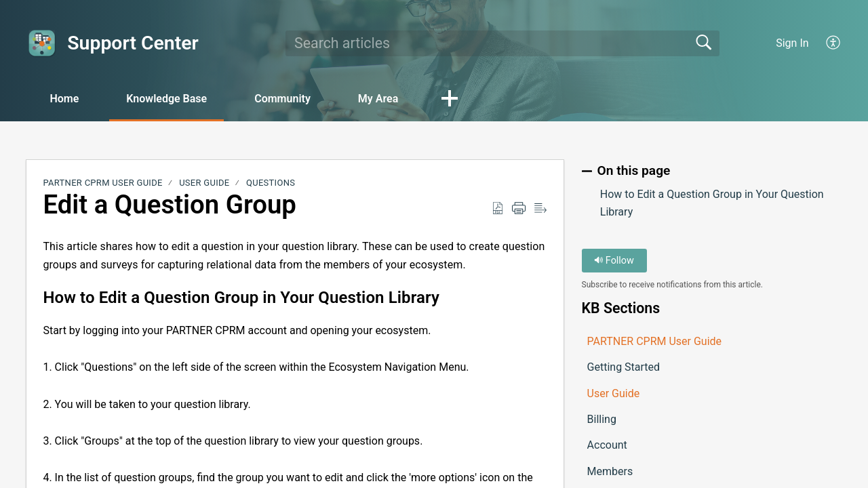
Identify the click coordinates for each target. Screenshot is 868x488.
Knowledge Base (166, 99)
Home (64, 99)
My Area (378, 99)
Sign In (792, 43)
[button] (834, 43)
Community (282, 99)
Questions (271, 183)
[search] (502, 43)
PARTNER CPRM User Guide (102, 183)
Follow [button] (614, 261)
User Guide (204, 183)
